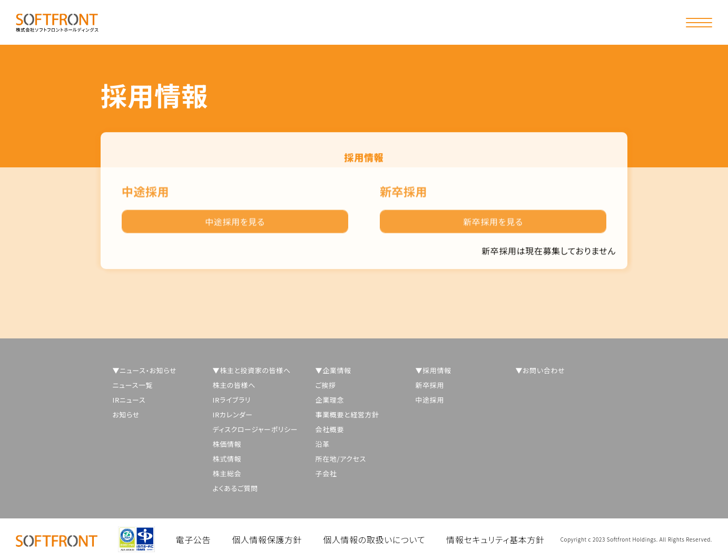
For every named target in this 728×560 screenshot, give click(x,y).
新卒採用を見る (493, 225)
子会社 (326, 473)
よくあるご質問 (235, 488)
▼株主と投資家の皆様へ (252, 370)
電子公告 (194, 539)
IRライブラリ (232, 400)
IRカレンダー (233, 414)
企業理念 (330, 400)
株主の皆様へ (234, 385)
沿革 (323, 444)
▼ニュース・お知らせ (145, 370)
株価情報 (227, 444)
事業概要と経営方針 (347, 414)
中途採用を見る (235, 225)
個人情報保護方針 (267, 539)
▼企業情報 (333, 370)
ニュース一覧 (133, 385)
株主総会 (227, 473)
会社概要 (330, 429)
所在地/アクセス (341, 459)
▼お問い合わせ (540, 370)
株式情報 (227, 459)
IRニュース (129, 400)
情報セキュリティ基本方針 (495, 539)
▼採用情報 (434, 370)
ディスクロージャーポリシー (255, 429)
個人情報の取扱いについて (374, 539)
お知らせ (126, 414)
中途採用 (430, 400)
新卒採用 (430, 385)
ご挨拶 (326, 385)
